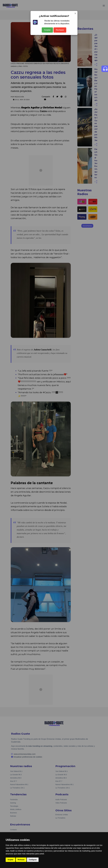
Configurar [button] (33, 860)
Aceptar (47, 30)
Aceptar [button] (10, 860)
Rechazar (60, 30)
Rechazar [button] (21, 860)
